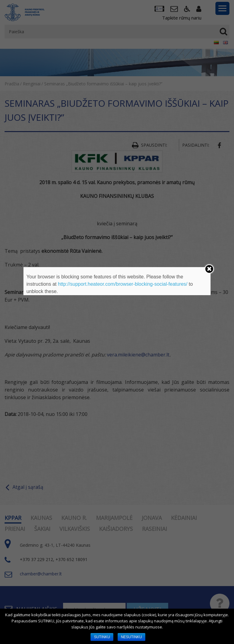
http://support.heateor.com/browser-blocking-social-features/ (123, 284)
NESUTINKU (131, 637)
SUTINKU (102, 637)
